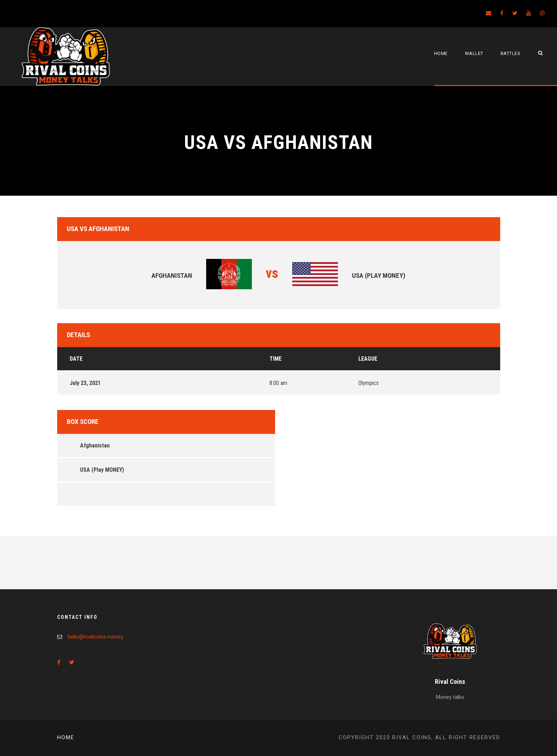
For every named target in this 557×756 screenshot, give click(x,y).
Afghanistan (95, 445)
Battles (511, 53)
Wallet (474, 53)
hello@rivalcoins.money (96, 637)
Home (441, 53)
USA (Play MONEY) (102, 470)
